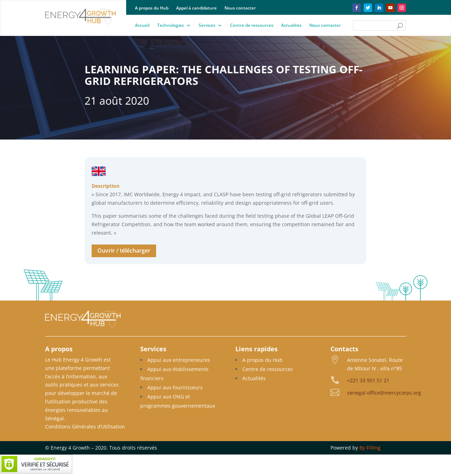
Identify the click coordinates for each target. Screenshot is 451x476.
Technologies (171, 26)
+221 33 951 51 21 (368, 380)
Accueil (142, 26)
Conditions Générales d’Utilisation (85, 426)
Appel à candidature (196, 8)
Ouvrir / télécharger (124, 251)
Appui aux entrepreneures (179, 360)
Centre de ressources (252, 26)
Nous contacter (240, 8)
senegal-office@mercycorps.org (384, 393)
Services (207, 26)
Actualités (291, 26)
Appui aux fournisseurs (175, 387)
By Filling (370, 448)
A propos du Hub (152, 8)
